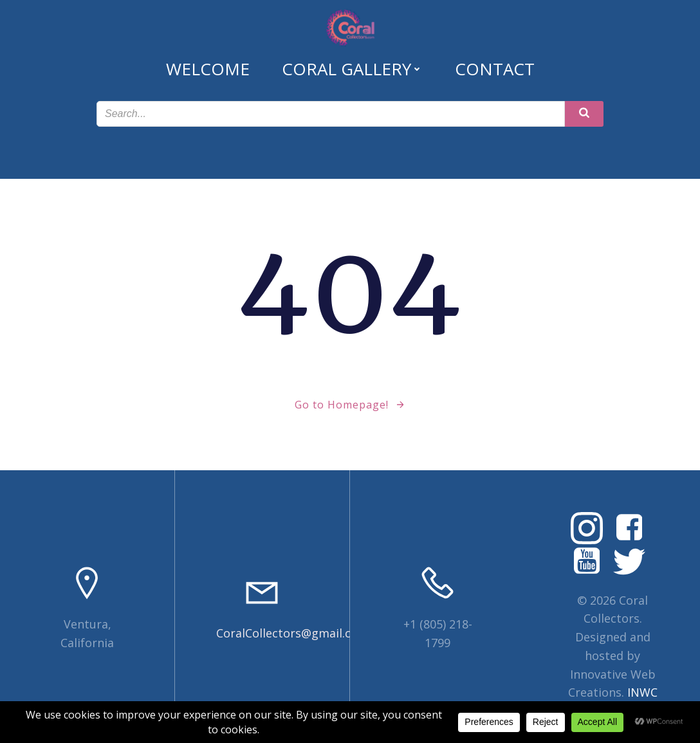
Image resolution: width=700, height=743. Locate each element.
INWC (642, 692)
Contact (495, 69)
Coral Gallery (352, 69)
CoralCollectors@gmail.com (292, 633)
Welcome (208, 69)
